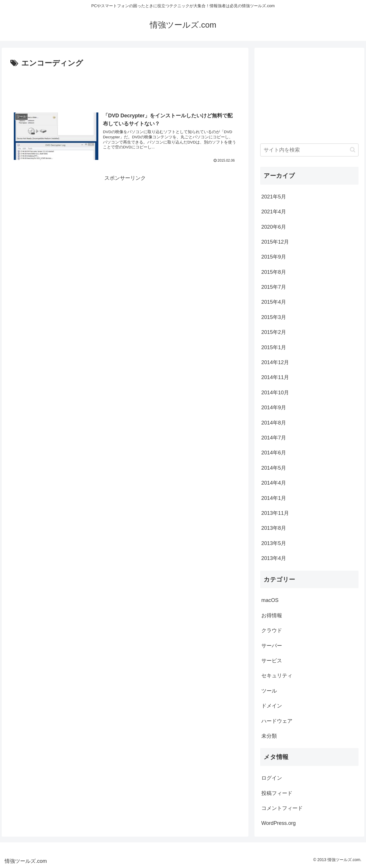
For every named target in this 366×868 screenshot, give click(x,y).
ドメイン (272, 706)
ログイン (272, 778)
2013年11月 (275, 513)
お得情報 (272, 615)
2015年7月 (274, 287)
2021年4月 (274, 212)
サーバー (272, 646)
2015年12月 (275, 242)
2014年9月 (274, 408)
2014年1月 (274, 498)
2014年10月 (275, 393)
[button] (353, 150)
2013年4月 (274, 558)
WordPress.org (279, 823)
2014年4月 (274, 483)
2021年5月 (274, 197)
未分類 (269, 736)
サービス (272, 661)
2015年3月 (274, 317)
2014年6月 (274, 453)
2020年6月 (274, 227)
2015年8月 (274, 272)
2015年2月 (274, 332)
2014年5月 (274, 468)
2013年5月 (274, 543)
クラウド (272, 630)
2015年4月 (274, 302)
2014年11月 (275, 377)
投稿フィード (277, 793)
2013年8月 (274, 528)
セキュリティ (277, 676)
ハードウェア (277, 721)
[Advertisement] (125, 86)
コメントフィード (282, 808)
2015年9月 (274, 257)
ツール (269, 691)
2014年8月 (274, 423)
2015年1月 (274, 347)
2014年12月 (275, 362)
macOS (270, 600)
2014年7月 (274, 438)
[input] (309, 150)
